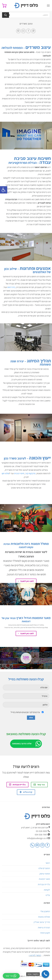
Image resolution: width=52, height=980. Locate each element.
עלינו (48, 895)
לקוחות (47, 890)
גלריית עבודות (44, 884)
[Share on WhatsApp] (33, 31)
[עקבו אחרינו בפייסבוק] (47, 845)
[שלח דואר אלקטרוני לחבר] (23, 31)
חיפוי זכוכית (19, 473)
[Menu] (48, 5)
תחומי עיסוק (45, 874)
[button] (4, 190)
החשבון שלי (45, 911)
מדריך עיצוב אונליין (42, 922)
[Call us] (32, 845)
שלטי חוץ (5, 473)
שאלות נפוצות (44, 917)
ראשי (48, 863)
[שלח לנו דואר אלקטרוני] (37, 845)
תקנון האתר (45, 933)
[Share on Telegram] (18, 31)
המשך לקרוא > (35, 955)
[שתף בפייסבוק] (28, 31)
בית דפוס (11, 287)
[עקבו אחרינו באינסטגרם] (42, 845)
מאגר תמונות (44, 879)
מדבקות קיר (30, 473)
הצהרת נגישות (44, 928)
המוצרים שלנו (44, 868)
